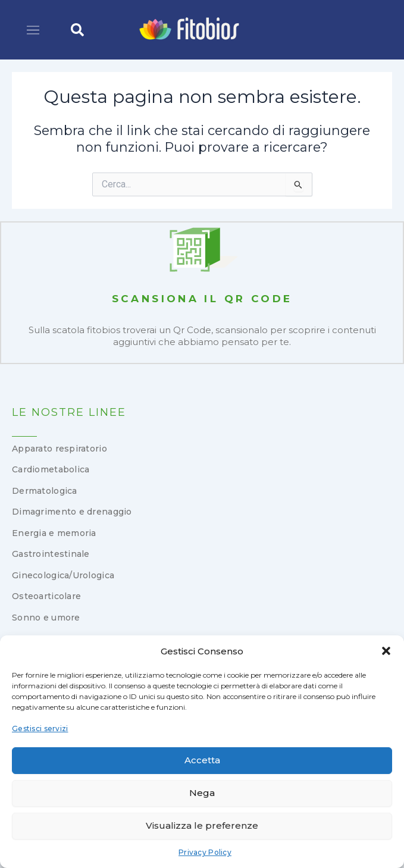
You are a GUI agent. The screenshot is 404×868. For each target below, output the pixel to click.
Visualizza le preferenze (202, 825)
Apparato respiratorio (59, 449)
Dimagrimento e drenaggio (72, 512)
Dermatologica (45, 491)
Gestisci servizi (40, 728)
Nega (202, 793)
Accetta (202, 760)
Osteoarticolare (46, 596)
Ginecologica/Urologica (63, 575)
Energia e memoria (54, 533)
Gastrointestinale (51, 554)
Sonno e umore (46, 618)
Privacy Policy (205, 852)
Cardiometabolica (51, 469)
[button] (386, 651)
